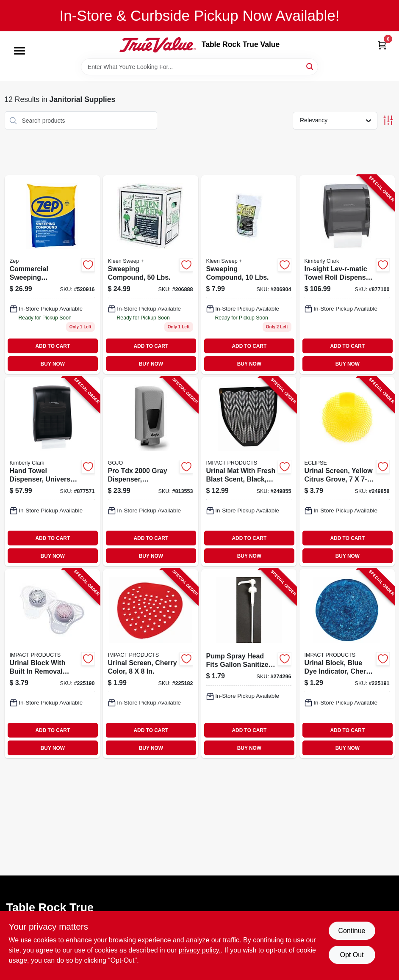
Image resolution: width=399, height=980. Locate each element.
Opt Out (352, 955)
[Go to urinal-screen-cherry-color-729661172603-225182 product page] (151, 664)
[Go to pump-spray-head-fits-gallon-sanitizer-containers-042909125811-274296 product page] (249, 664)
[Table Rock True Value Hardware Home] (158, 45)
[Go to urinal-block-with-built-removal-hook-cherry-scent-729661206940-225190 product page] (52, 664)
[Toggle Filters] (388, 120)
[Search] (310, 66)
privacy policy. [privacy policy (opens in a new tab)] (200, 950)
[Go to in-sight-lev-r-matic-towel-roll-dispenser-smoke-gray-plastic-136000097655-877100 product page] (347, 275)
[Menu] (19, 51)
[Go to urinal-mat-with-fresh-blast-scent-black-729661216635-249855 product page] (249, 472)
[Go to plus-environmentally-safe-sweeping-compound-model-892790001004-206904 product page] (249, 275)
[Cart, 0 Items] (382, 45)
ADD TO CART (53, 346)
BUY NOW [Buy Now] (53, 364)
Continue (352, 931)
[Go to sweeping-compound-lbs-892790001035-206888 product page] (151, 275)
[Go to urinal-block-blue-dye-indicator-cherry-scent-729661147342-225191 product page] (347, 664)
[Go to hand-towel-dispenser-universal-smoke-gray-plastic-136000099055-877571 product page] (52, 472)
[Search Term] (199, 67)
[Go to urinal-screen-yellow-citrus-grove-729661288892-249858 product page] (347, 472)
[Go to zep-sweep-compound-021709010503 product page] (52, 275)
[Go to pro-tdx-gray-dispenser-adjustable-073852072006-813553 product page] (151, 472)
